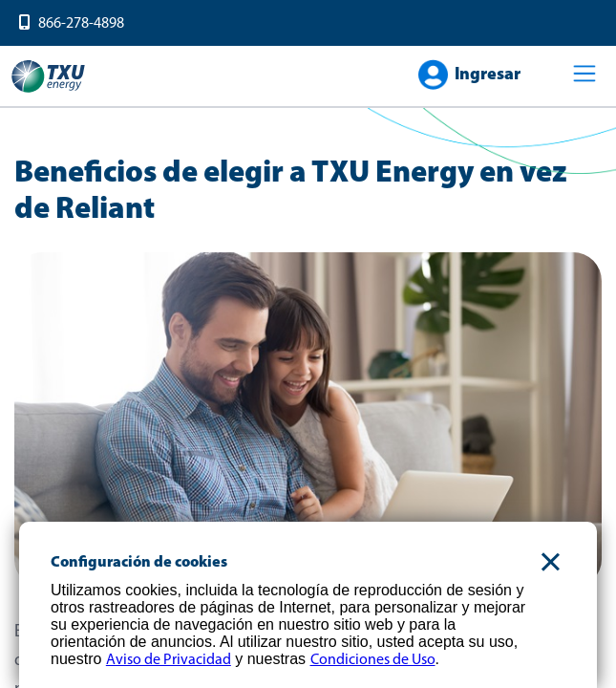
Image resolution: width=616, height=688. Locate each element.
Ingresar (488, 75)
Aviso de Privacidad (169, 660)
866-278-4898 (81, 24)
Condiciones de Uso (373, 660)
